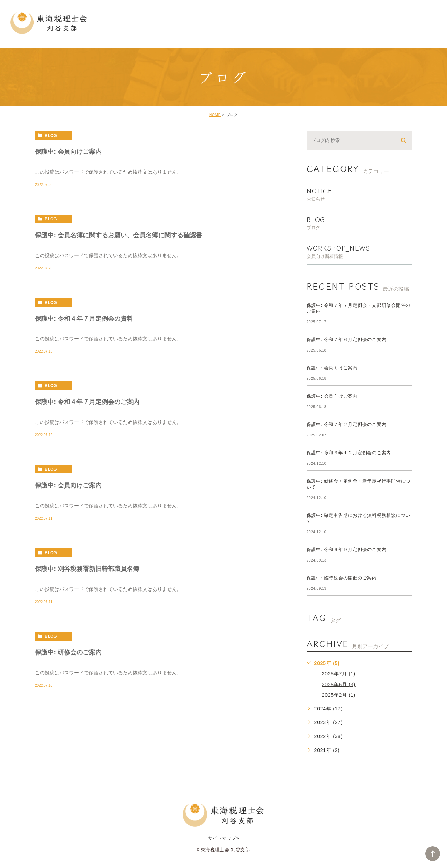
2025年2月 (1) (339, 695)
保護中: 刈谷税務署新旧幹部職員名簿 (87, 569)
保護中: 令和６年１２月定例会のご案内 (349, 453)
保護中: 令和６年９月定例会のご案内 (347, 549)
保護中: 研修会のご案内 (68, 652)
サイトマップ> (223, 838)
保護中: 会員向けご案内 (68, 152)
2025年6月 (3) (339, 684)
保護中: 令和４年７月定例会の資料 (84, 318)
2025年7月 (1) (339, 674)
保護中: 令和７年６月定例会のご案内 (347, 339)
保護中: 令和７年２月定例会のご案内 (347, 424)
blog (51, 136)
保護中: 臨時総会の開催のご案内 (342, 578)
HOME (215, 115)
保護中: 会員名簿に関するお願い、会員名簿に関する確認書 (119, 235)
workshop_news (359, 251)
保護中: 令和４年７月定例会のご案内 (87, 402)
